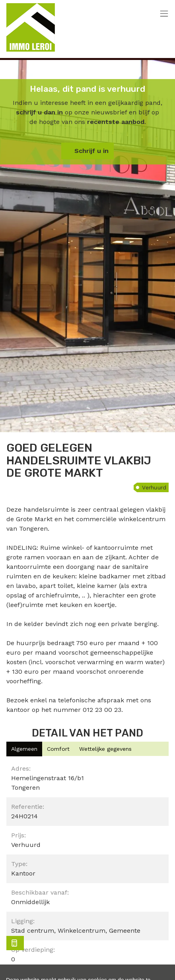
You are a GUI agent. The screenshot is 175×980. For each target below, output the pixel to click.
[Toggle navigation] (164, 14)
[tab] (24, 749)
